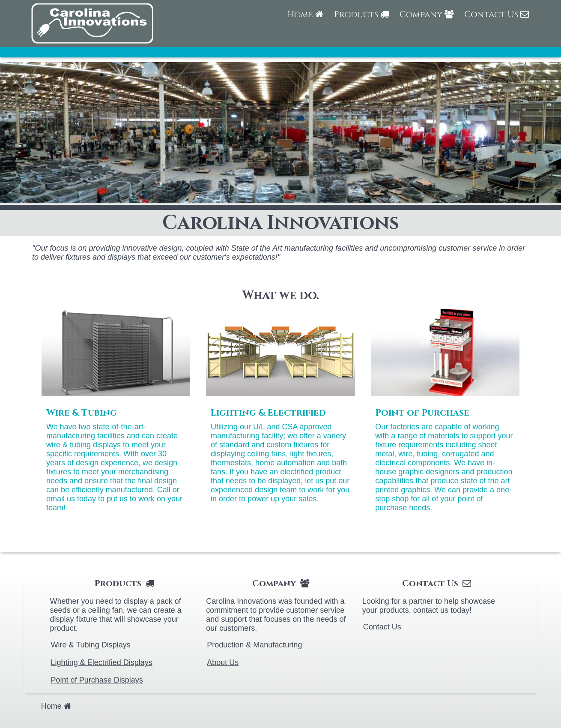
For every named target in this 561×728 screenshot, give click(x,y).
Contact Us (497, 14)
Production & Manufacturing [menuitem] (254, 645)
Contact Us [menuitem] (382, 627)
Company (427, 14)
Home (305, 14)
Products (361, 14)
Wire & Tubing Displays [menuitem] (91, 645)
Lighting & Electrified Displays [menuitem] (102, 662)
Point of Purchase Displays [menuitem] (97, 680)
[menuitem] (305, 19)
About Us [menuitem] (223, 662)
